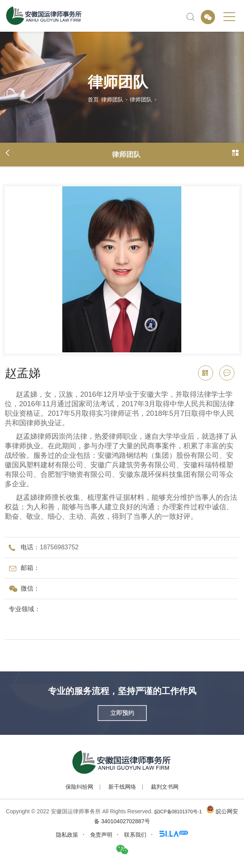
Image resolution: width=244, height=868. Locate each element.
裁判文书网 (165, 787)
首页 (93, 99)
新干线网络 (122, 787)
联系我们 (135, 835)
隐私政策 (67, 835)
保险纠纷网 (79, 787)
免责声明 (101, 835)
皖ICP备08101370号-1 (178, 812)
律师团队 (112, 99)
